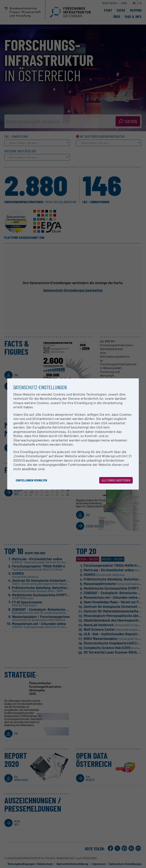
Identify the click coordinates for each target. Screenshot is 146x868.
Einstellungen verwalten (31, 480)
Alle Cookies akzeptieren (116, 480)
